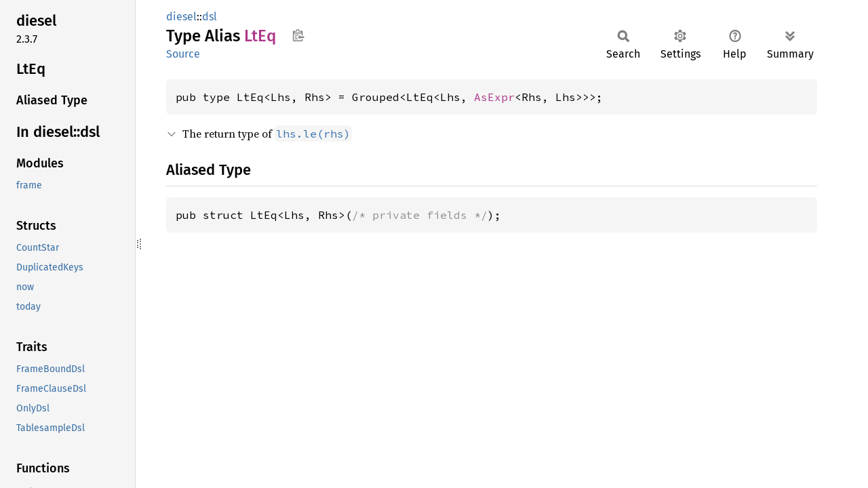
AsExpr (494, 97)
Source (183, 54)
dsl (210, 17)
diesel (181, 17)
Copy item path (298, 35)
